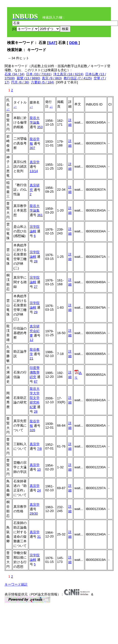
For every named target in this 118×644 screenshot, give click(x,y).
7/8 (39, 449)
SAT (52, 43)
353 (40, 127)
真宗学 (35, 162)
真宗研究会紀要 (35, 331)
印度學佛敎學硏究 (35, 372)
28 (36, 261)
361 (40, 215)
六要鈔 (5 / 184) (43, 82)
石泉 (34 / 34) (14, 74)
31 (39, 537)
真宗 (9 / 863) (52, 78)
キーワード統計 (16, 584)
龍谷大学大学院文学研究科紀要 (35, 398)
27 (36, 287)
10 (39, 469)
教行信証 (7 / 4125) (78, 78)
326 (32, 430)
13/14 (34, 171)
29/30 (34, 513)
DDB (74, 43)
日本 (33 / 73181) (39, 74)
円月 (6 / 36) (20, 82)
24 (39, 490)
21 (31, 358)
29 (36, 312)
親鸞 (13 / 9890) (29, 78)
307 (32, 148)
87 (36, 381)
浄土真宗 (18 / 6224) (68, 74)
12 (31, 340)
